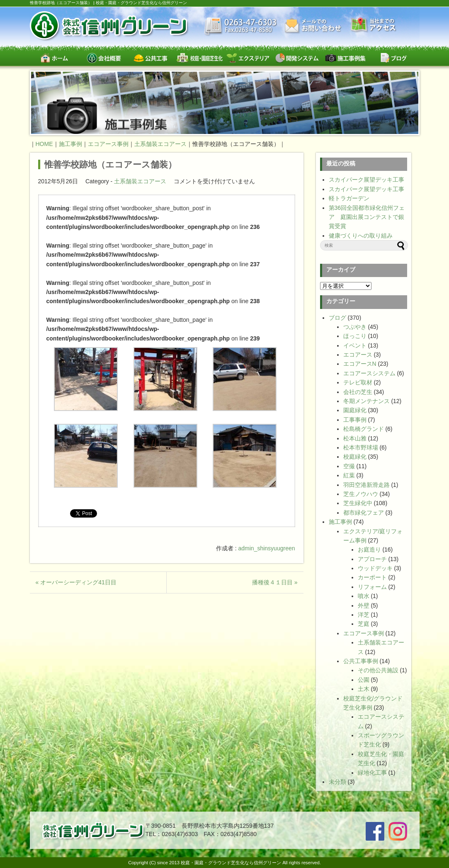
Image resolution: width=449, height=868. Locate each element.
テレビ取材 (358, 382)
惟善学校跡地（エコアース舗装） (110, 164)
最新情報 (241, 27)
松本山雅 (355, 438)
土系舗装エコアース (140, 181)
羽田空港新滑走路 (366, 485)
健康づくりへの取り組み (361, 236)
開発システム (297, 58)
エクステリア (248, 58)
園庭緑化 (355, 410)
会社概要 (103, 58)
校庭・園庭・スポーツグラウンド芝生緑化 (200, 58)
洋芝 (364, 615)
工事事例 (355, 420)
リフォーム (372, 587)
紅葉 (349, 475)
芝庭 (364, 624)
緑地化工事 (372, 773)
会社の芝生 (358, 392)
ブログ (394, 58)
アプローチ (372, 559)
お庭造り (369, 549)
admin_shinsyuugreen (267, 548)
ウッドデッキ (375, 568)
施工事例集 (345, 58)
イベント (355, 345)
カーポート (372, 577)
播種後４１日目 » (275, 582)
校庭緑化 (355, 457)
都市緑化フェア (364, 513)
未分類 (337, 782)
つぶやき (355, 327)
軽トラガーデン (349, 198)
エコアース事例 (364, 633)
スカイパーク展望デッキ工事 (366, 180)
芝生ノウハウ (361, 494)
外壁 (364, 605)
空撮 (349, 466)
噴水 (364, 596)
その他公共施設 (378, 670)
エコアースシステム (369, 373)
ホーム (54, 58)
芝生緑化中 (358, 503)
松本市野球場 (361, 447)
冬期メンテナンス (366, 401)
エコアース (358, 355)
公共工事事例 (361, 661)
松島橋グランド (364, 429)
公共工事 (151, 58)
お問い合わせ (314, 26)
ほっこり (355, 336)
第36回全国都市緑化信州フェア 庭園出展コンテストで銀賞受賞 (367, 217)
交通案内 (374, 26)
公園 (364, 680)
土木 (364, 689)
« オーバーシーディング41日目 (76, 582)
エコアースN (360, 364)
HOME (44, 144)
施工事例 (340, 522)
